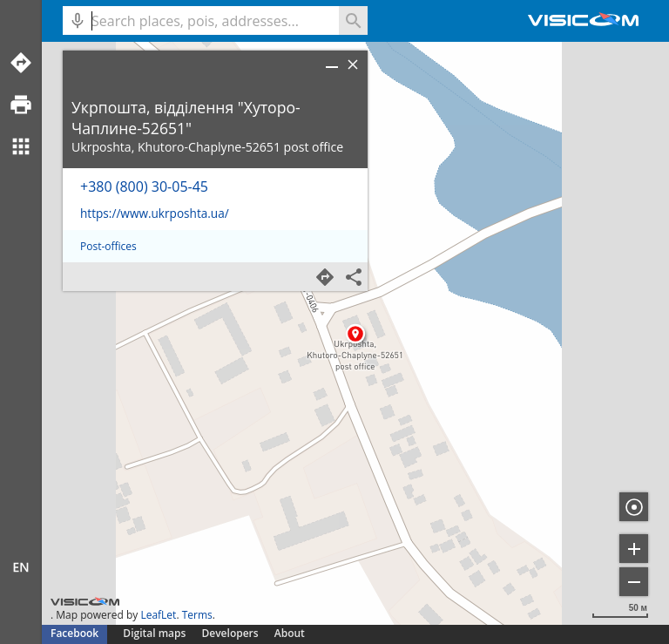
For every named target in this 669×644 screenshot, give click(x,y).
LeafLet (158, 615)
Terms (197, 615)
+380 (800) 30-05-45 (144, 186)
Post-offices (108, 246)
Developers (230, 633)
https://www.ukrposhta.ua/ (155, 213)
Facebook (74, 633)
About (290, 633)
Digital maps (155, 633)
